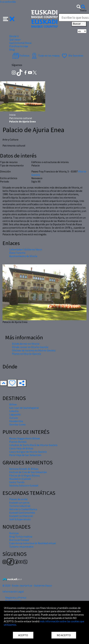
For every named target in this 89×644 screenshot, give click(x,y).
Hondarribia (16, 421)
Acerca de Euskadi (19, 540)
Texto (83, 10)
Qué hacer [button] (15, 39)
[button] (9, 19)
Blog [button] (12, 49)
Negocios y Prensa (16, 598)
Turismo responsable (21, 547)
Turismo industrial (20, 506)
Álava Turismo (17, 253)
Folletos (21, 56)
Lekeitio (14, 411)
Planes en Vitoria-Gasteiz (26, 354)
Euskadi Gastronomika (22, 513)
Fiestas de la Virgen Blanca (24, 475)
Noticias (14, 533)
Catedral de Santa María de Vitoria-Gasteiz (33, 445)
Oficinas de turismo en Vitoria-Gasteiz (34, 350)
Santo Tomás (17, 482)
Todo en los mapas (45, 56)
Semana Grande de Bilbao (24, 469)
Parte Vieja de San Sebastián (25, 455)
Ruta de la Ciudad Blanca (23, 509)
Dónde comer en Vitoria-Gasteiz (30, 347)
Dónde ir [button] (14, 36)
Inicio (12, 115)
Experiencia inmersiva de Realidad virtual (33, 543)
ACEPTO (23, 635)
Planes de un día (18, 499)
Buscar (79, 24)
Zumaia (13, 418)
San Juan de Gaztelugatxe (24, 408)
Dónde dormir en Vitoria (26, 344)
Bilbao (13, 404)
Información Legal (13, 591)
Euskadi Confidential (21, 516)
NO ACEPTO (64, 635)
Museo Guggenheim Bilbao (25, 438)
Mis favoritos (72, 56)
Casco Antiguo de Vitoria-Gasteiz (28, 452)
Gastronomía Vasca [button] (20, 43)
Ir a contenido (8, 2)
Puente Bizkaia (18, 442)
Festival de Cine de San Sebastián (28, 472)
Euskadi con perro (19, 503)
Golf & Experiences (20, 519)
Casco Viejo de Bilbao (21, 448)
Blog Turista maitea (21, 536)
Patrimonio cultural (21, 118)
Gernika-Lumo (17, 424)
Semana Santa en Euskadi (24, 485)
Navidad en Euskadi (20, 479)
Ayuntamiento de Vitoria (23, 256)
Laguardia (15, 414)
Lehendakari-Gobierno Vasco (26, 249)
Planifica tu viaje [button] (19, 46)
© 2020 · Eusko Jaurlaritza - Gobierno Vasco (27, 585)
